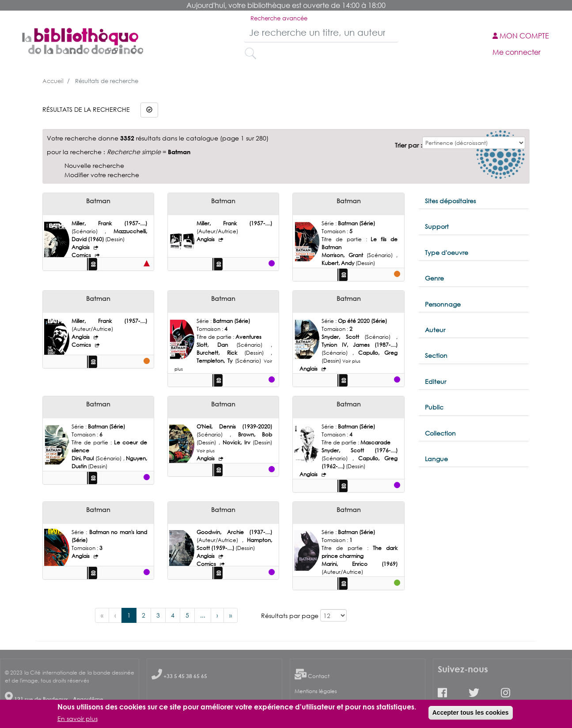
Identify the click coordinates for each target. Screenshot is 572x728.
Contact (319, 676)
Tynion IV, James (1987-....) (359, 345)
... (203, 615)
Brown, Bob (255, 434)
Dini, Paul (83, 458)
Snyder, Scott (343, 337)
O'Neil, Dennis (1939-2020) (234, 427)
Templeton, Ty (216, 361)
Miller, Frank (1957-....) (109, 223)
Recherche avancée (279, 18)
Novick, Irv (238, 442)
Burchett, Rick (220, 353)
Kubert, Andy (339, 263)
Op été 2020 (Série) (362, 321)
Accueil (53, 81)
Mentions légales (316, 691)
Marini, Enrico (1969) (359, 564)
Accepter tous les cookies (471, 713)
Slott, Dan (216, 345)
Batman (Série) (356, 223)
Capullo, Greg (378, 353)
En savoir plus (78, 719)
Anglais (81, 247)
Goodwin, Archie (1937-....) (234, 532)
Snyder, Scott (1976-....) (359, 450)
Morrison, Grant (344, 255)
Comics (82, 255)
